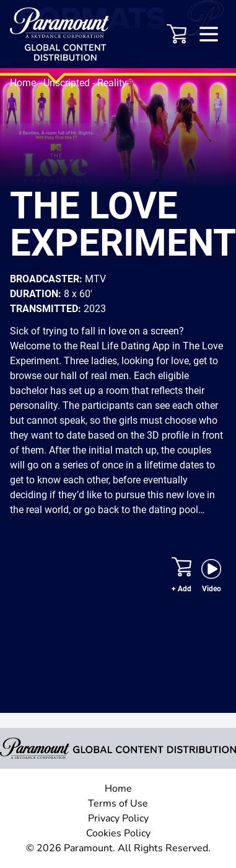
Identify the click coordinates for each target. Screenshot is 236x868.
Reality (112, 83)
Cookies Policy (118, 833)
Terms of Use (118, 803)
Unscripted (68, 83)
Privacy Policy (118, 818)
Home (24, 83)
